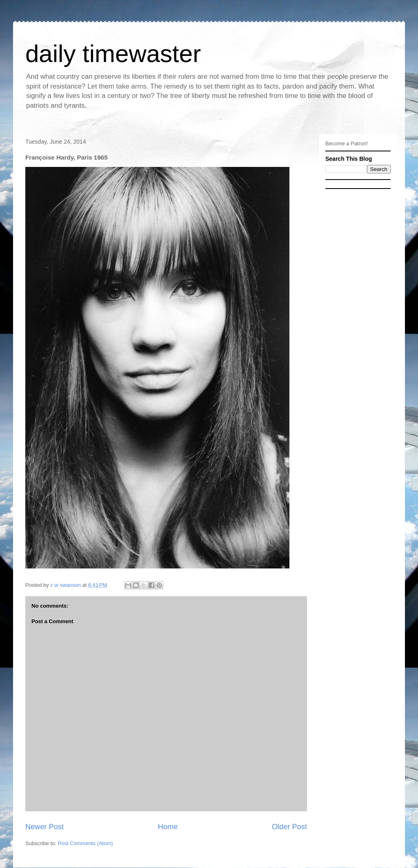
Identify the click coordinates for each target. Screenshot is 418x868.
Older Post (289, 827)
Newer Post (44, 827)
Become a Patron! (347, 143)
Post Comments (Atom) (86, 843)
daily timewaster (113, 54)
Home (168, 827)
